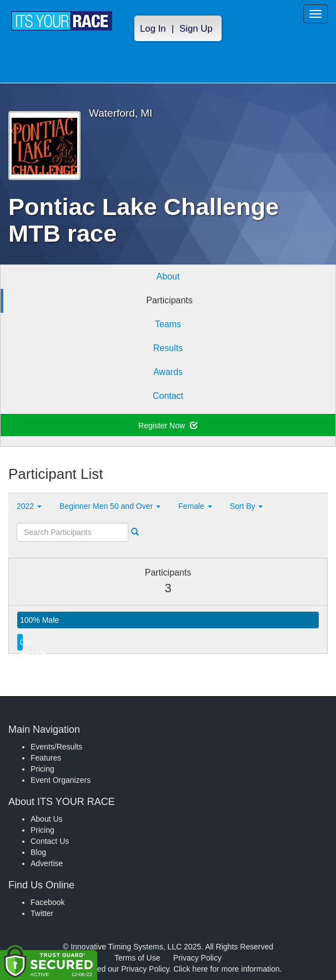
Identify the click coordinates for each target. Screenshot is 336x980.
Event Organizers (61, 780)
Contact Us (50, 841)
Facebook (47, 902)
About (168, 276)
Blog (38, 852)
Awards (168, 372)
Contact (168, 396)
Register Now (168, 426)
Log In (153, 29)
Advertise (47, 863)
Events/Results (56, 747)
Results (168, 348)
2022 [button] (29, 506)
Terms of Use (137, 958)
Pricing (42, 769)
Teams (168, 324)
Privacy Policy (197, 958)
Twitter (42, 913)
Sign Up (196, 29)
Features (46, 758)
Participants (169, 300)
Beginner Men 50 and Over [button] (110, 506)
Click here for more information (226, 969)
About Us (47, 819)
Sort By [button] (247, 506)
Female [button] (195, 506)
